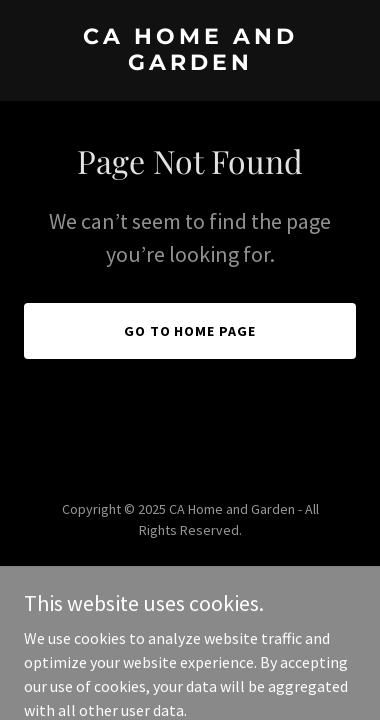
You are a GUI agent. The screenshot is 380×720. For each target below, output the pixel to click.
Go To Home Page (190, 331)
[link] (190, 64)
